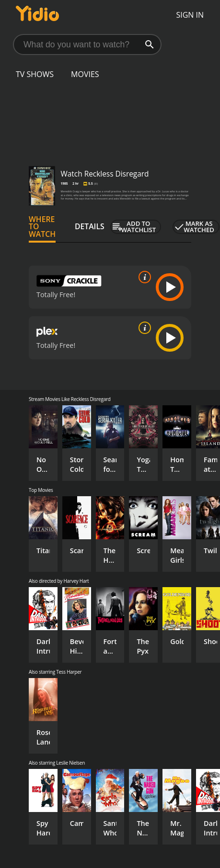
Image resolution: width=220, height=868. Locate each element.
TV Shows (35, 74)
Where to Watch (42, 227)
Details (90, 226)
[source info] (143, 277)
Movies (85, 74)
